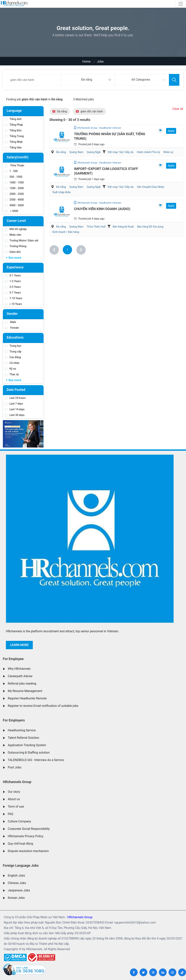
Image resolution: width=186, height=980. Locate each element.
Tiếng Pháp (14, 125)
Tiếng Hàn (13, 148)
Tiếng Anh (13, 119)
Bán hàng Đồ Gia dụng (150, 227)
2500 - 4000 (14, 200)
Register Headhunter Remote (27, 698)
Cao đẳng (13, 357)
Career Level (16, 221)
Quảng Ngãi (94, 152)
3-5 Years (13, 287)
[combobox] (88, 80)
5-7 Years (13, 293)
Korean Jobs (16, 898)
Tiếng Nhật (14, 142)
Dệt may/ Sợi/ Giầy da (120, 152)
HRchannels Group (17, 782)
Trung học (13, 346)
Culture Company (19, 821)
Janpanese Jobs (19, 890)
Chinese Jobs (17, 883)
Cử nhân (12, 363)
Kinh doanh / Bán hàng (66, 232)
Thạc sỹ (12, 374)
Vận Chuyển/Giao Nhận (151, 187)
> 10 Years (13, 304)
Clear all (178, 109)
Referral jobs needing (22, 684)
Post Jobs (15, 767)
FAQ (11, 814)
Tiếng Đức (13, 130)
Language (14, 111)
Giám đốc (13, 252)
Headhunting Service (22, 730)
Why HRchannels (19, 669)
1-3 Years (13, 281)
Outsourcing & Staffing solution (29, 753)
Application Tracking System (27, 745)
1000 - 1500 (14, 183)
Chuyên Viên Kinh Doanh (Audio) (102, 209)
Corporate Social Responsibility (29, 829)
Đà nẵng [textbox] (87, 80)
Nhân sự (168, 152)
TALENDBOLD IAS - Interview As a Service (36, 760)
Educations (15, 337)
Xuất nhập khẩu (62, 192)
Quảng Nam (76, 152)
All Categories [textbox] (141, 80)
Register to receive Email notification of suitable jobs (43, 706)
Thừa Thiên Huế (96, 227)
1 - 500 (11, 171)
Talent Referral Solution (24, 738)
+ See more (14, 258)
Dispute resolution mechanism (28, 851)
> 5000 (12, 211)
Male (10, 322)
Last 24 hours (15, 398)
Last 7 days (14, 404)
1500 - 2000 (14, 188)
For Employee (13, 659)
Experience (15, 267)
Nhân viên (13, 235)
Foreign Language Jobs (21, 865)
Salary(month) (18, 157)
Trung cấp (13, 352)
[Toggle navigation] (181, 4)
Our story (14, 792)
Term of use (16, 807)
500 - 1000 (14, 177)
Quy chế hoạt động (20, 844)
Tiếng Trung (14, 136)
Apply (171, 131)
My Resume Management (25, 691)
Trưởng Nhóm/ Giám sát (22, 240)
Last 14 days (15, 409)
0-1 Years (13, 275)
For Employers (14, 720)
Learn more (19, 645)
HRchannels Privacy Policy (26, 836)
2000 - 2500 (14, 194)
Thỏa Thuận (15, 165)
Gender (12, 314)
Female (12, 328)
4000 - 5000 (14, 205)
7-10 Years (14, 298)
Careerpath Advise (20, 676)
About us (14, 799)
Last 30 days (15, 415)
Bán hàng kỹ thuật (123, 227)
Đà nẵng (60, 111)
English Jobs (16, 876)
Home (86, 61)
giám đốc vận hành (89, 111)
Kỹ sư (11, 369)
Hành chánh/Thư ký (148, 152)
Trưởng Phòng (16, 246)
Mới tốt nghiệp (16, 229)
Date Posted (16, 390)
